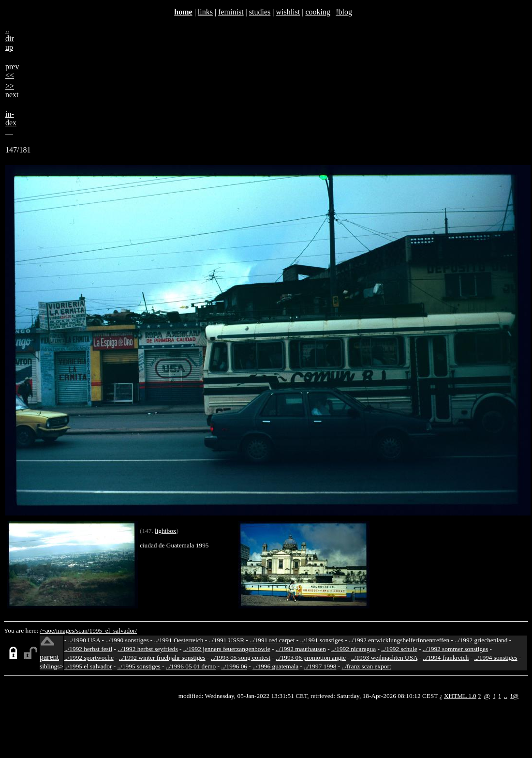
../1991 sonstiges (322, 640)
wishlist (288, 12)
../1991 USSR (226, 640)
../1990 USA (84, 640)
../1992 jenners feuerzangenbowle (227, 649)
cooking (318, 12)
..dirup (10, 38)
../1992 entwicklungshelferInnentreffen (399, 640)
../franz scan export (366, 666)
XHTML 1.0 (460, 696)
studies (260, 12)
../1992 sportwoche (89, 658)
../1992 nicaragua (354, 649)
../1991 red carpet (272, 640)
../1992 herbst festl (88, 649)
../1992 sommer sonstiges (456, 649)
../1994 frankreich (446, 658)
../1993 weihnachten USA (384, 658)
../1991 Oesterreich (179, 640)
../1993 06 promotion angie (311, 658)
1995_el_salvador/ (113, 630)
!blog (344, 12)
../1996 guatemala (275, 666)
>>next (12, 90)
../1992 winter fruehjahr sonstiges (162, 658)
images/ (66, 630)
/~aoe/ (48, 630)
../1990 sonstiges (127, 640)
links (205, 12)
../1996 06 (234, 666)
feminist (231, 12)
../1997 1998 (320, 666)
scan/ (82, 630)
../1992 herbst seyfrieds (148, 649)
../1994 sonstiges (495, 658)
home (183, 12)
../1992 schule (399, 649)
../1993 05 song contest (241, 658)
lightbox (165, 531)
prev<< (12, 71)
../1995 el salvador (88, 666)
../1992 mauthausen (301, 649)
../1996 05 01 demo (191, 666)
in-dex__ (11, 123)
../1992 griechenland (481, 640)
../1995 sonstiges (139, 666)
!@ (514, 696)
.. (506, 696)
